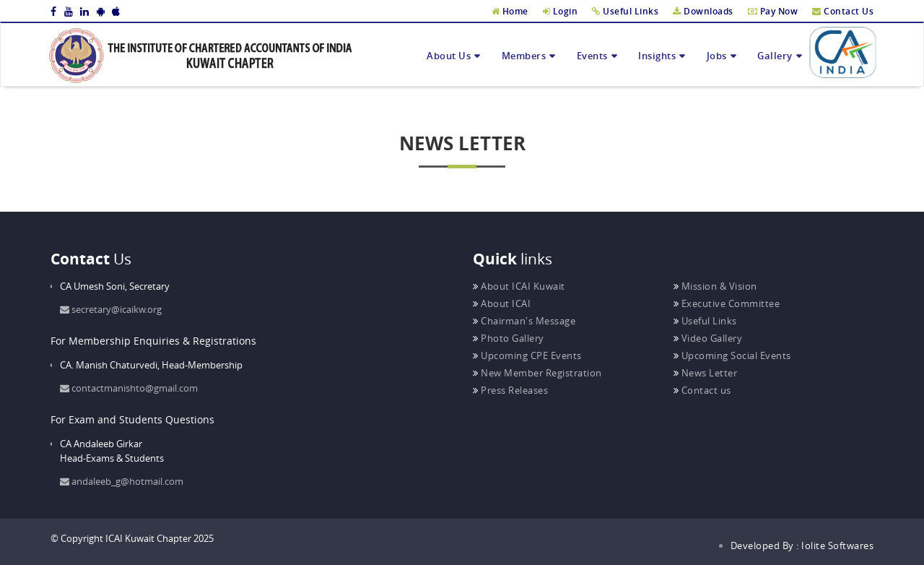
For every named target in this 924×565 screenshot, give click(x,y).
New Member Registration (537, 373)
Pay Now (773, 11)
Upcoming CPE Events (527, 355)
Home (510, 11)
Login (561, 11)
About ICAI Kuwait (519, 286)
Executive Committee (727, 303)
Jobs (717, 56)
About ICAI (502, 303)
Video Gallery (708, 338)
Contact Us (843, 11)
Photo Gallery (509, 338)
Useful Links (625, 11)
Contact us (702, 390)
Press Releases (510, 390)
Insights (657, 56)
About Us (449, 56)
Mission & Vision (715, 286)
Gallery (775, 56)
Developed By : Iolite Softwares (802, 545)
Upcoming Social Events (732, 355)
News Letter (706, 373)
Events (592, 56)
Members (524, 56)
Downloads (703, 11)
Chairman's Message (524, 321)
